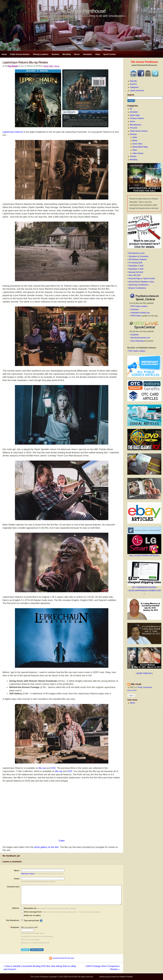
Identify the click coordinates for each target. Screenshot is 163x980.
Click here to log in (28, 874)
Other (135, 150)
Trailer (62, 841)
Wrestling (67, 54)
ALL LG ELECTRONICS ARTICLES (144, 555)
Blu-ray (42, 768)
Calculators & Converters (139, 256)
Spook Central (109, 54)
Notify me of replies (31, 915)
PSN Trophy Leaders (139, 306)
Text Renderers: (13, 920)
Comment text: (13, 887)
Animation (87, 54)
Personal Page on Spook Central (142, 278)
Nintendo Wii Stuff (136, 272)
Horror (77, 54)
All (131, 109)
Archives (133, 84)
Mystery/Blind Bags (140, 147)
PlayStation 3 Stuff (136, 269)
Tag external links (31, 920)
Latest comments (137, 90)
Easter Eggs (135, 115)
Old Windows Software (138, 259)
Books (135, 140)
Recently (133, 81)
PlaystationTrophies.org (140, 313)
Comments (148, 687)
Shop (98, 54)
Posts (140, 687)
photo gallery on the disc (47, 847)
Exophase (135, 309)
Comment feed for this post (62, 958)
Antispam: (14, 927)
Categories (134, 87)
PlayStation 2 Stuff (136, 266)
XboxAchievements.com (140, 338)
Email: (17, 879)
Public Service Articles (20, 54)
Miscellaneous (136, 125)
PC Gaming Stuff (135, 263)
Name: (17, 870)
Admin (132, 703)
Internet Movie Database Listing (141, 282)
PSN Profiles (136, 316)
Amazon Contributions (137, 288)
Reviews (55, 54)
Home (4, 54)
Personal (133, 128)
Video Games (138, 153)
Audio (135, 137)
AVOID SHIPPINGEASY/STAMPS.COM (145, 591)
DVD (53, 768)
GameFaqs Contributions (139, 285)
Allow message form (31, 912)
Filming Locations (41, 54)
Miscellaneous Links (137, 253)
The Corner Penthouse (81, 11)
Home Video (137, 144)
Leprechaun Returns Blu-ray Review (25, 62)
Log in (131, 695)
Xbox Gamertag (137, 341)
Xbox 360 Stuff (134, 275)
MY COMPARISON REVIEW (144, 587)
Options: (16, 908)
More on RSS (132, 690)
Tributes (133, 156)
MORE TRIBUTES (144, 673)
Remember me (29, 908)
